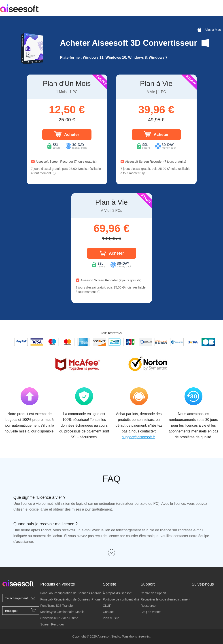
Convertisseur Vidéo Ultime (59, 618)
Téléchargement (21, 598)
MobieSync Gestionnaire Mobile (62, 612)
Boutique (21, 610)
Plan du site (111, 618)
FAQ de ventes (151, 612)
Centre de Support (153, 593)
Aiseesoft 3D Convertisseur (144, 43)
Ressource (148, 606)
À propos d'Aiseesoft (117, 593)
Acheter (67, 134)
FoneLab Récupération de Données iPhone (70, 599)
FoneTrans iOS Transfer (57, 606)
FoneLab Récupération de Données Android (71, 593)
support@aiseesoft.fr (138, 437)
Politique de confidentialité (121, 599)
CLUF (107, 606)
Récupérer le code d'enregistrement (166, 599)
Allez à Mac (209, 30)
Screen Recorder (52, 624)
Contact (108, 612)
